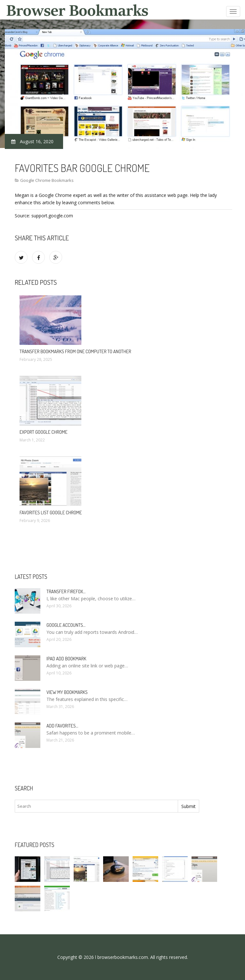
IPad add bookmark (66, 659)
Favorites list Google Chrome (51, 513)
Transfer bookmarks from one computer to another (75, 351)
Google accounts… (66, 625)
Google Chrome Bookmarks (47, 180)
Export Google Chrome (44, 432)
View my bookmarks (67, 692)
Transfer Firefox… (66, 591)
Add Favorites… (62, 726)
